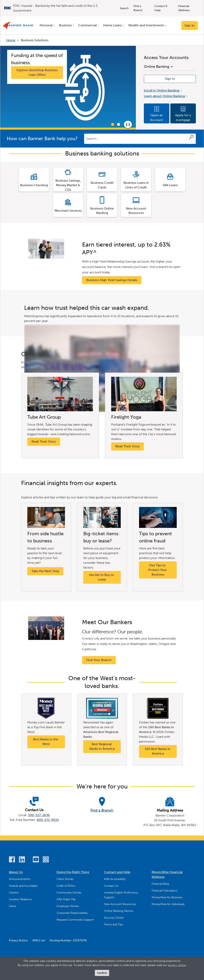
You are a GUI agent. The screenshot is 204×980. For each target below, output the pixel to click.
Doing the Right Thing (73, 872)
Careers (14, 893)
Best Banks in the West (46, 742)
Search (124, 8)
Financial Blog (160, 884)
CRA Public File (66, 899)
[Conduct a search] (136, 139)
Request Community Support (75, 920)
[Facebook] (12, 860)
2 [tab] (119, 124)
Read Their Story (44, 441)
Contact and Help (117, 872)
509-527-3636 (39, 815)
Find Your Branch (99, 660)
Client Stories (65, 879)
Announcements (20, 879)
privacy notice (177, 965)
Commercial (87, 25)
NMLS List (39, 940)
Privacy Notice (18, 940)
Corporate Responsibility (72, 913)
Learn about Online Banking (164, 96)
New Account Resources (120, 904)
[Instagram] (46, 860)
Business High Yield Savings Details (112, 280)
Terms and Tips (113, 924)
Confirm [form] (102, 973)
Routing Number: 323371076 (68, 940)
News (13, 906)
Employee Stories (68, 906)
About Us (16, 872)
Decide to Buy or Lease (102, 577)
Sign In (190, 25)
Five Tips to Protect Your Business (158, 570)
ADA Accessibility (115, 879)
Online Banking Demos (119, 911)
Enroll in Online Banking (162, 90)
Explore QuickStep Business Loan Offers (37, 72)
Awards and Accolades (23, 886)
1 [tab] (113, 124)
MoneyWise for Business (167, 897)
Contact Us (111, 886)
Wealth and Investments (146, 25)
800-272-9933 (48, 820)
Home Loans (112, 25)
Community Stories (69, 893)
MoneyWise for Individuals (168, 904)
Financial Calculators (164, 891)
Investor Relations (20, 899)
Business (65, 25)
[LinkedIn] (22, 860)
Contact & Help (161, 8)
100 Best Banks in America (158, 751)
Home (11, 40)
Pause (128, 124)
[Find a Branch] (102, 805)
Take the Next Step (45, 571)
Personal (46, 25)
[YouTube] (36, 860)
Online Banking (158, 67)
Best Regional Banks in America (102, 746)
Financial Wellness (184, 8)
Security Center (114, 918)
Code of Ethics (66, 886)
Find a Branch (138, 8)
